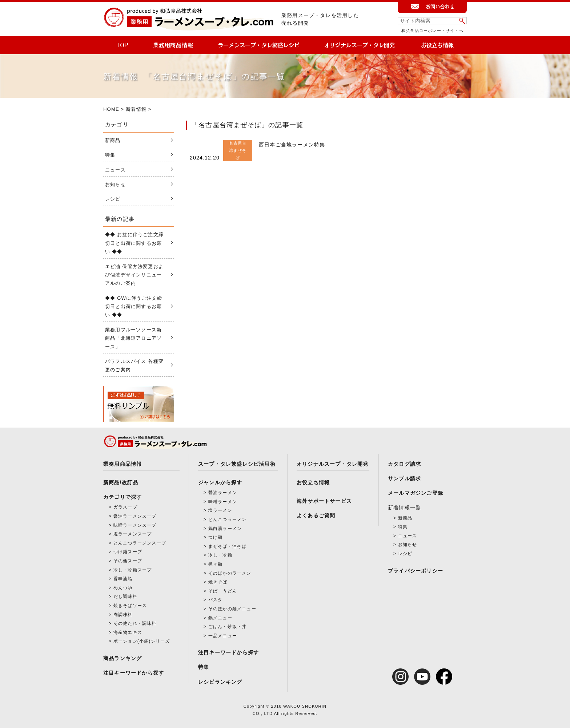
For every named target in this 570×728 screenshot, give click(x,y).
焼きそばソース (130, 606)
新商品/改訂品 (121, 482)
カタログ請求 (404, 464)
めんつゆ (123, 588)
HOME (111, 109)
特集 (110, 155)
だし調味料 (125, 596)
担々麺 (216, 564)
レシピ (113, 199)
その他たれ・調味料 (135, 623)
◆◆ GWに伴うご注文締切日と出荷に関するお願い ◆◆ (134, 307)
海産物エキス (128, 632)
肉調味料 (123, 615)
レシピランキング (220, 682)
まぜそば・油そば (228, 546)
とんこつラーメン (228, 519)
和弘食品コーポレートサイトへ (432, 31)
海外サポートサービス (324, 501)
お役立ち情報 (313, 482)
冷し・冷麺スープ (133, 570)
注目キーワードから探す (134, 673)
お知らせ (115, 184)
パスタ (216, 600)
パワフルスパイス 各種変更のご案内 (134, 365)
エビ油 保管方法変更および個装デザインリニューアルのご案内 (134, 275)
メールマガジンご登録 (416, 493)
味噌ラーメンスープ (135, 525)
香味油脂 (123, 579)
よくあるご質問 (316, 515)
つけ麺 (216, 537)
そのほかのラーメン (230, 573)
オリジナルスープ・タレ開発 (333, 464)
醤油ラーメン (223, 493)
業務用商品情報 (123, 464)
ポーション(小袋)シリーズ (142, 641)
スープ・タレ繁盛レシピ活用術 (237, 464)
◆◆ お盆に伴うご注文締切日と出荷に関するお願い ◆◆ (134, 243)
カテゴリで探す (123, 497)
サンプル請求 (404, 478)
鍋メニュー (220, 618)
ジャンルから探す (220, 482)
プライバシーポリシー (416, 571)
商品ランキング (123, 658)
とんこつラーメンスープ (140, 543)
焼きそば (218, 582)
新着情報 (136, 109)
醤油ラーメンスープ (135, 516)
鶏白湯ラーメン (225, 529)
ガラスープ (125, 507)
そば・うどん (223, 591)
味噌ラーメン (223, 502)
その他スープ (128, 561)
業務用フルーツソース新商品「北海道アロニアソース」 (133, 338)
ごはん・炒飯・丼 (228, 627)
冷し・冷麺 (220, 555)
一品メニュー (223, 636)
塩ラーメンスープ (133, 534)
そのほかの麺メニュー (232, 609)
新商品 (113, 140)
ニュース (115, 170)
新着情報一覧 (404, 507)
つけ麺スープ (128, 552)
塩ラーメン (220, 510)
